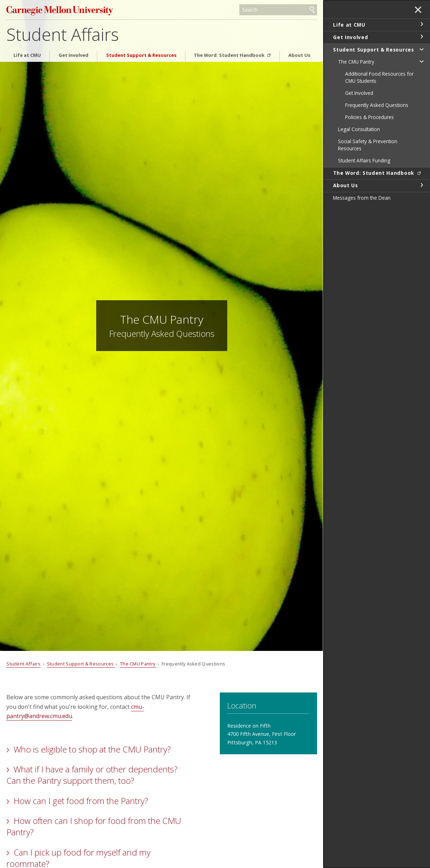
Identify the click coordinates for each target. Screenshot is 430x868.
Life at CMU (27, 55)
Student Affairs (63, 34)
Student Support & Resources (141, 55)
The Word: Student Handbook (230, 55)
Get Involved (74, 55)
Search (312, 10)
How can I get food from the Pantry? (81, 801)
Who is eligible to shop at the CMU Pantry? (92, 749)
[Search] (278, 10)
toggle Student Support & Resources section (421, 49)
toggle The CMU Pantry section (421, 61)
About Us (299, 55)
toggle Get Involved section (421, 37)
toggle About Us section (421, 185)
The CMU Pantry (138, 664)
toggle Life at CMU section (421, 24)
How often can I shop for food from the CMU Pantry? (94, 826)
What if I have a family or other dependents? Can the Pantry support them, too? (92, 775)
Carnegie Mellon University (60, 10)
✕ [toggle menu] (418, 10)
